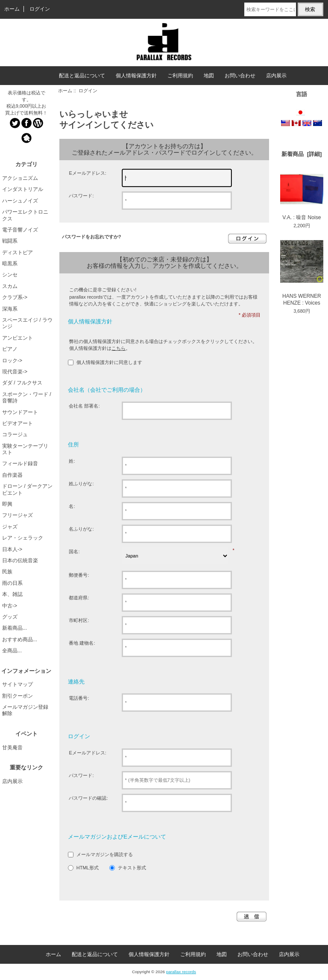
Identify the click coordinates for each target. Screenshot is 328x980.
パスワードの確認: (88, 798)
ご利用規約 (180, 76)
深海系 (10, 309)
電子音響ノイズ (20, 230)
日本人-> (12, 549)
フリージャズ (18, 515)
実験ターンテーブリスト (25, 449)
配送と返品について (82, 76)
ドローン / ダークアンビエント (27, 489)
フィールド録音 (20, 464)
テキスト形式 (132, 868)
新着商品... (15, 628)
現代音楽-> (15, 372)
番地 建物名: (82, 643)
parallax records (181, 972)
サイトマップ (18, 684)
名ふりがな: (81, 529)
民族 (7, 572)
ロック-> (12, 361)
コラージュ (15, 434)
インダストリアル (23, 189)
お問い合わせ (240, 76)
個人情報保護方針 (136, 76)
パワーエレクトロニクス (25, 215)
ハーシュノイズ (20, 201)
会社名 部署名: (84, 406)
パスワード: (81, 196)
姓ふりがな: (81, 484)
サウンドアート (20, 412)
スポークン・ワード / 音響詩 (27, 398)
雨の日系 (12, 583)
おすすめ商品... (20, 640)
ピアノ (10, 349)
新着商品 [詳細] (302, 154)
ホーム (12, 9)
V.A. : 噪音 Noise (302, 197)
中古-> (10, 606)
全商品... (12, 651)
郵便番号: (79, 575)
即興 (7, 504)
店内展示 (276, 76)
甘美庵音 (12, 748)
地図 (209, 76)
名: (72, 506)
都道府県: (79, 598)
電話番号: (79, 698)
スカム (10, 286)
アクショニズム (20, 178)
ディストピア (18, 252)
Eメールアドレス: (87, 173)
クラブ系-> (15, 297)
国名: (74, 552)
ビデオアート (18, 423)
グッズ (10, 617)
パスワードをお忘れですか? (92, 237)
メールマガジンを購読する (105, 855)
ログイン (40, 9)
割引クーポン (18, 696)
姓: (72, 461)
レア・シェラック (23, 538)
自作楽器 (12, 475)
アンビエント (18, 338)
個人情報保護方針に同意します (109, 362)
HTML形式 (88, 868)
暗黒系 (10, 264)
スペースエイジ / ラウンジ (27, 323)
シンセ (10, 275)
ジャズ (10, 527)
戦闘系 (10, 241)
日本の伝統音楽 (20, 560)
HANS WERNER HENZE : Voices (302, 273)
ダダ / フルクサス (22, 383)
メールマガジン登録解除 (25, 710)
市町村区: (79, 620)
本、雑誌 (12, 594)
